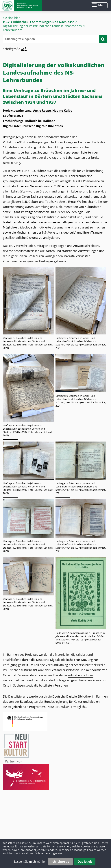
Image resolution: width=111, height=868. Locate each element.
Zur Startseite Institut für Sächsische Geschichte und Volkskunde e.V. (21, 6)
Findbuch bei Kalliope (39, 121)
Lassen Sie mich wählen (30, 862)
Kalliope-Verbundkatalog (51, 665)
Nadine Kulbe (62, 111)
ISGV (6, 22)
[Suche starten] (103, 39)
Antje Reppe (42, 111)
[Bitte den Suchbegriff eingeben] (54, 39)
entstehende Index (81, 675)
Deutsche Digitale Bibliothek (42, 126)
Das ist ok (85, 862)
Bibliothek (21, 22)
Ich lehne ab (60, 862)
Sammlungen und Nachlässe (53, 22)
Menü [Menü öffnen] (102, 5)
